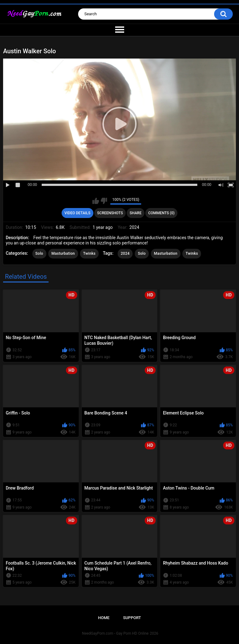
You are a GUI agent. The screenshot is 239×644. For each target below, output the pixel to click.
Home (104, 618)
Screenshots (110, 213)
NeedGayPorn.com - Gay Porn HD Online (115, 633)
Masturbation (63, 253)
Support (132, 618)
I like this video (96, 201)
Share (136, 213)
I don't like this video (104, 201)
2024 (125, 253)
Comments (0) (161, 213)
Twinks (89, 253)
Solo (39, 253)
